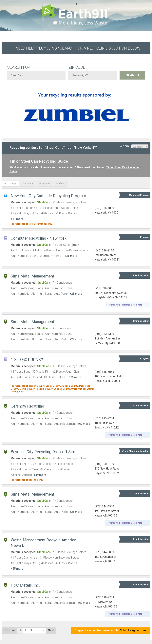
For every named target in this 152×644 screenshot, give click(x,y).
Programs (45, 184)
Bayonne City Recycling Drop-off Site (43, 452)
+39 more (40, 475)
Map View (28, 184)
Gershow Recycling (27, 406)
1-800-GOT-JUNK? (27, 360)
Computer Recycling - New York (39, 238)
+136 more (70, 256)
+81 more (17, 219)
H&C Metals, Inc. (25, 585)
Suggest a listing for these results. (111, 630)
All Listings (10, 184)
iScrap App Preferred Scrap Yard (126, 305)
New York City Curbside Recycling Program (48, 196)
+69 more (84, 424)
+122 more (74, 377)
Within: (134, 146)
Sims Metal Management (32, 276)
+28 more (76, 294)
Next (51, 630)
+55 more (17, 569)
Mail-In (60, 184)
